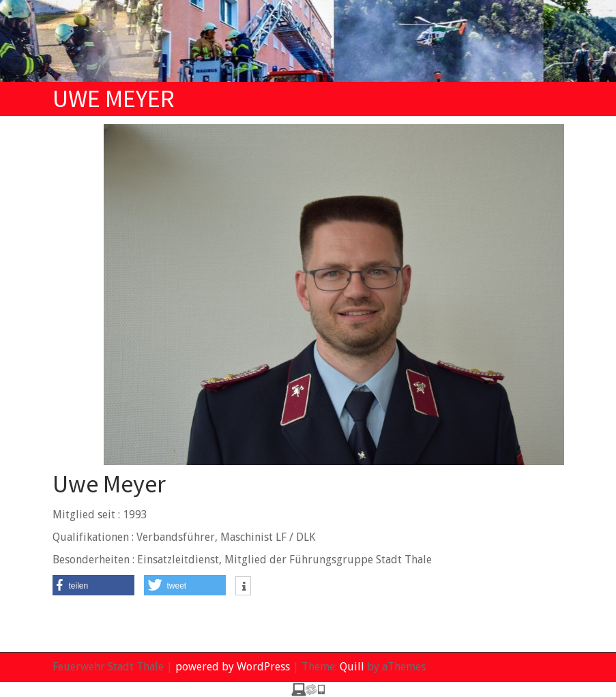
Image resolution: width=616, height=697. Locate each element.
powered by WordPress (233, 667)
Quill (352, 667)
